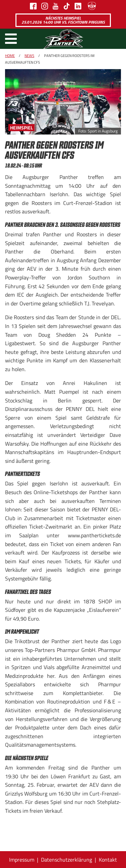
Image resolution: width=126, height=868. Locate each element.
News (29, 56)
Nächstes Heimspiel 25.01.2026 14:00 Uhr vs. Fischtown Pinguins (63, 20)
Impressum (22, 860)
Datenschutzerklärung (67, 860)
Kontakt (108, 860)
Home (10, 56)
